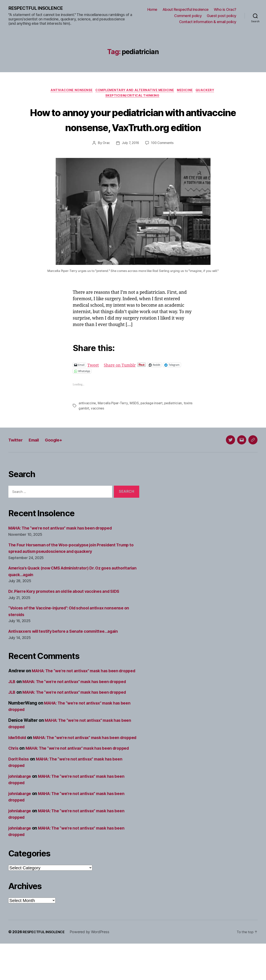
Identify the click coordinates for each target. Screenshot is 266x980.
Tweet (94, 382)
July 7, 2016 (130, 160)
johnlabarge (21, 813)
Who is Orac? (225, 10)
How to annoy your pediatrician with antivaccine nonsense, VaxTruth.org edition (133, 128)
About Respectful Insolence (186, 10)
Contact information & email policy (208, 22)
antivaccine (87, 420)
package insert (153, 420)
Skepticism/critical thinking (133, 97)
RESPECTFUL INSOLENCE (38, 8)
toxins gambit (89, 425)
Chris (14, 778)
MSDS (135, 420)
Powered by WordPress (93, 968)
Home (152, 10)
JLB (12, 705)
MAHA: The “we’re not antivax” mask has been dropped (66, 545)
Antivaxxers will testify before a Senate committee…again (68, 648)
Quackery (209, 91)
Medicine (187, 91)
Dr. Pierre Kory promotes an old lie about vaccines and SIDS (70, 608)
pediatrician (175, 420)
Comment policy (188, 16)
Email (38, 456)
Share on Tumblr (123, 382)
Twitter (17, 456)
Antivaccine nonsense (69, 91)
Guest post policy (222, 16)
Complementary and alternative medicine (135, 91)
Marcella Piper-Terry (113, 420)
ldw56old (18, 761)
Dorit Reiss (20, 795)
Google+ (60, 456)
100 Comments (163, 160)
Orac (105, 160)
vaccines (108, 425)
